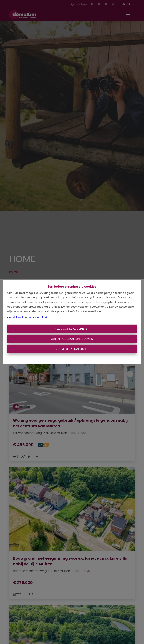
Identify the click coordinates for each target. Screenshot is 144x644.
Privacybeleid (38, 318)
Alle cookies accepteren (72, 329)
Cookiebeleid (16, 318)
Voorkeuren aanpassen (72, 349)
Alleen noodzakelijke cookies (72, 339)
